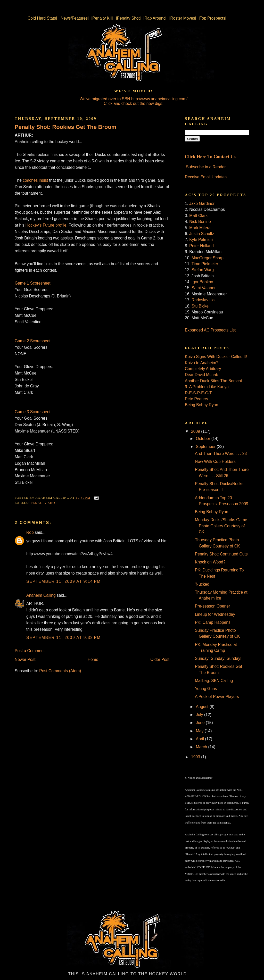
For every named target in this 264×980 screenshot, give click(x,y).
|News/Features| (74, 18)
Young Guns (206, 689)
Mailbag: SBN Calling (214, 681)
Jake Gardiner (202, 204)
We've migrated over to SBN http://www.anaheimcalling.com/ (134, 99)
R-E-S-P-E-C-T (198, 393)
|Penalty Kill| (102, 18)
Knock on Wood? (210, 562)
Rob (30, 532)
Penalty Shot (44, 503)
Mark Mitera (200, 228)
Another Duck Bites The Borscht (213, 381)
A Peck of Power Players (217, 697)
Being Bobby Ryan (201, 405)
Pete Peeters (196, 399)
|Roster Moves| (183, 18)
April (201, 739)
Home (93, 659)
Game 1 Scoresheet (33, 283)
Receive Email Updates (206, 177)
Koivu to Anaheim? (202, 363)
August (203, 707)
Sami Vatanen (204, 288)
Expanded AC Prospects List (210, 330)
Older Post (160, 659)
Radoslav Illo (203, 300)
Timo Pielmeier (205, 264)
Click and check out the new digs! (133, 103)
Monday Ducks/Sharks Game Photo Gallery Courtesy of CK (221, 526)
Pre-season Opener (212, 606)
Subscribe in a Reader (206, 167)
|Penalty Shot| (128, 18)
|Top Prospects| (213, 18)
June (201, 723)
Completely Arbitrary (203, 369)
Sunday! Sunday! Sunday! (218, 658)
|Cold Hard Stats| (42, 18)
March (202, 747)
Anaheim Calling (41, 595)
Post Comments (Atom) (60, 671)
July (200, 715)
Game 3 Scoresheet (33, 412)
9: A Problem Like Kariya (207, 387)
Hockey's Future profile (46, 225)
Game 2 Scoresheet (33, 341)
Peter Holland (201, 246)
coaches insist (35, 180)
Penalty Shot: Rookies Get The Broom (65, 127)
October (204, 439)
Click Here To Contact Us (210, 157)
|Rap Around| (155, 18)
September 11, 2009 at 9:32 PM (64, 638)
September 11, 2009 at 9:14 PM (64, 581)
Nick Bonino (200, 222)
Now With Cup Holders (215, 462)
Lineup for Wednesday (215, 614)
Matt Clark (198, 216)
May (200, 731)
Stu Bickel (200, 306)
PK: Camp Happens (213, 622)
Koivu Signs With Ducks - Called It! (216, 357)
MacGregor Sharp (208, 258)
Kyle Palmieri (201, 240)
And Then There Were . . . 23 (221, 454)
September (206, 447)
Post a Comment (30, 651)
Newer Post (25, 659)
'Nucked (202, 584)
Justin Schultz (202, 234)
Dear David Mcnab (201, 375)
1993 (196, 757)
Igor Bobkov (202, 282)
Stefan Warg (203, 270)
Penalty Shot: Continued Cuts (221, 554)
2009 (196, 431)
